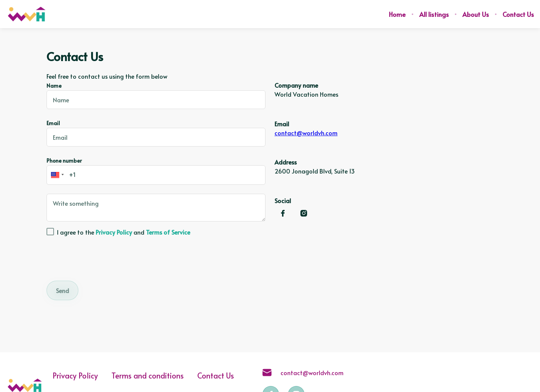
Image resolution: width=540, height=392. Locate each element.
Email (53, 123)
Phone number (64, 161)
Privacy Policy (75, 376)
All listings (434, 14)
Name (54, 86)
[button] (56, 175)
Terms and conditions (148, 376)
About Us (476, 14)
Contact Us (518, 14)
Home (397, 14)
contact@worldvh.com (306, 133)
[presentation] (103, 257)
